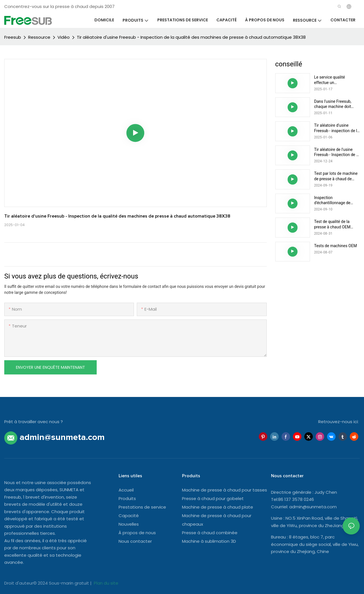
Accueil (126, 490)
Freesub (13, 37)
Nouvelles (129, 524)
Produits (127, 498)
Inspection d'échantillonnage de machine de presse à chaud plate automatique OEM (336, 200)
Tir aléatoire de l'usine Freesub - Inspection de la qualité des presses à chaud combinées (337, 152)
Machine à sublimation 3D (209, 541)
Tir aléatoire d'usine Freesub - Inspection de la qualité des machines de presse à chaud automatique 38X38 (191, 37)
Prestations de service (142, 507)
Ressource (39, 37)
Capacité (129, 516)
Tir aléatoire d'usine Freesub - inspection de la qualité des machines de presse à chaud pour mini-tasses (337, 128)
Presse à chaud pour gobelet (213, 498)
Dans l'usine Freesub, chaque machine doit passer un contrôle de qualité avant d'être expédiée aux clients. (333, 104)
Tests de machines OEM (336, 246)
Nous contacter (135, 541)
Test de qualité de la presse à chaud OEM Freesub (332, 224)
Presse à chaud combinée (210, 533)
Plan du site (106, 583)
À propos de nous (137, 533)
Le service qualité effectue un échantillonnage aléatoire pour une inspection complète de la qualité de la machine (336, 80)
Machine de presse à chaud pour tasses (225, 490)
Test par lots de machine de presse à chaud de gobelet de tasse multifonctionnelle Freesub (336, 176)
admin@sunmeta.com (313, 507)
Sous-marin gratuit (70, 583)
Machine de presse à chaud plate (218, 507)
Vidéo (64, 37)
